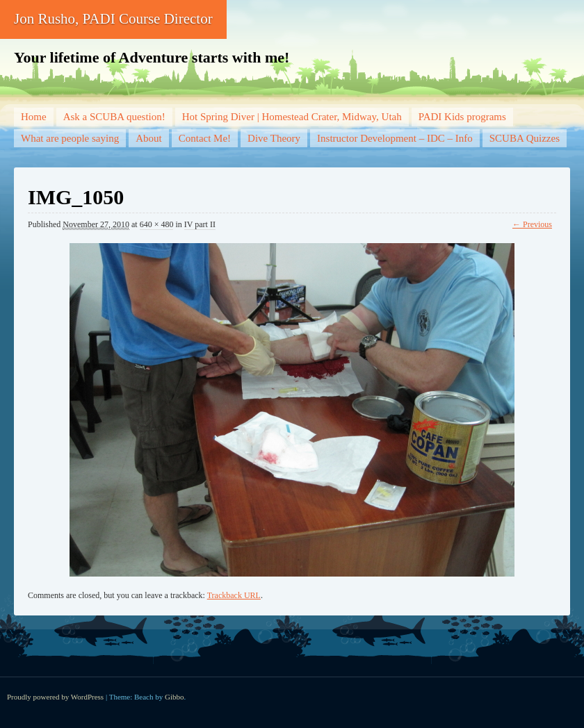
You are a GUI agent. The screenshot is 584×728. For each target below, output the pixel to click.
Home (34, 117)
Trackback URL (234, 595)
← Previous (532, 224)
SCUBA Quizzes (525, 138)
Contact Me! (205, 138)
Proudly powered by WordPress (55, 697)
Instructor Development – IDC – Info (395, 138)
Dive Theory (274, 138)
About (149, 138)
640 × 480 (157, 224)
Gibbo (175, 697)
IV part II (200, 224)
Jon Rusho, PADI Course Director (113, 19)
